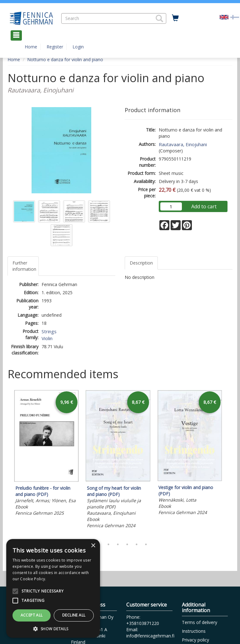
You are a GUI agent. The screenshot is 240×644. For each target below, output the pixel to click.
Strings (49, 331)
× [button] (93, 546)
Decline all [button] (74, 615)
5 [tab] (127, 544)
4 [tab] (118, 544)
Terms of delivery (200, 622)
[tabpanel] (46, 454)
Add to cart (204, 206)
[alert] (53, 588)
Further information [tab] (24, 266)
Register (55, 47)
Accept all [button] (32, 615)
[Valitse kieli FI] (235, 17)
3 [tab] (108, 544)
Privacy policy (195, 640)
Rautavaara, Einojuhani (183, 144)
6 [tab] (137, 544)
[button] (159, 18)
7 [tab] (146, 544)
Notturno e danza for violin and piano (65, 59)
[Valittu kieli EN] (224, 17)
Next (229, 463)
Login (78, 47)
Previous (6, 463)
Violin (47, 338)
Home (31, 47)
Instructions (194, 631)
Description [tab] (141, 263)
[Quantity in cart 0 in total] (175, 18)
